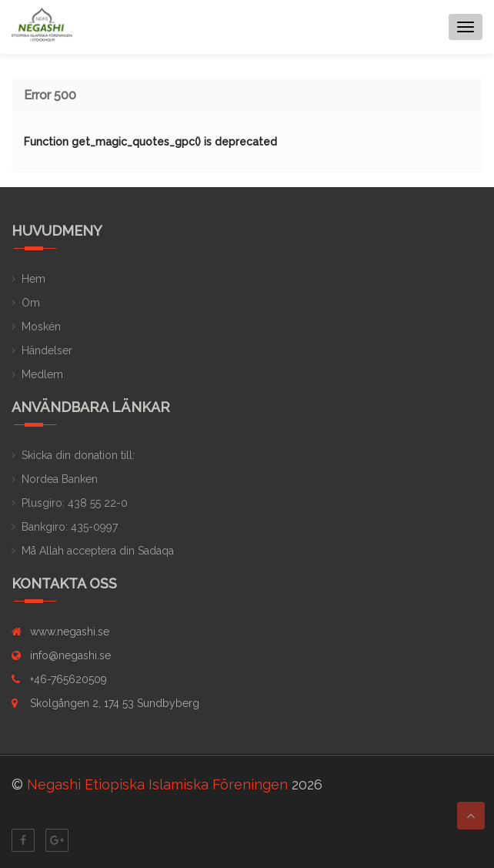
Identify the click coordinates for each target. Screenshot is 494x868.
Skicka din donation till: (78, 455)
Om (31, 303)
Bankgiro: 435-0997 (70, 527)
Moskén (41, 327)
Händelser (47, 350)
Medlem (42, 374)
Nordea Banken (60, 479)
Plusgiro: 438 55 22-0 (75, 503)
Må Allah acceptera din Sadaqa (98, 551)
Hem (33, 279)
